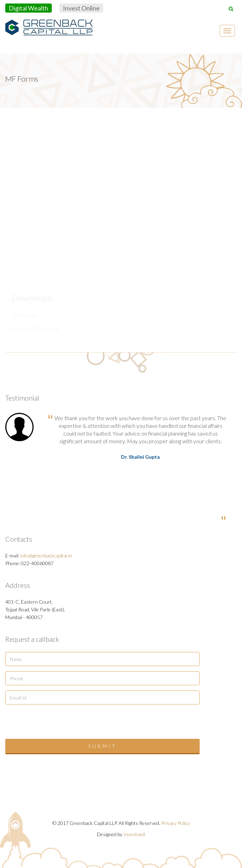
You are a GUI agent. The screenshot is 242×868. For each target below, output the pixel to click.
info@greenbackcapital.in (46, 555)
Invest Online (81, 8)
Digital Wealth (29, 8)
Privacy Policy (176, 823)
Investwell (134, 834)
